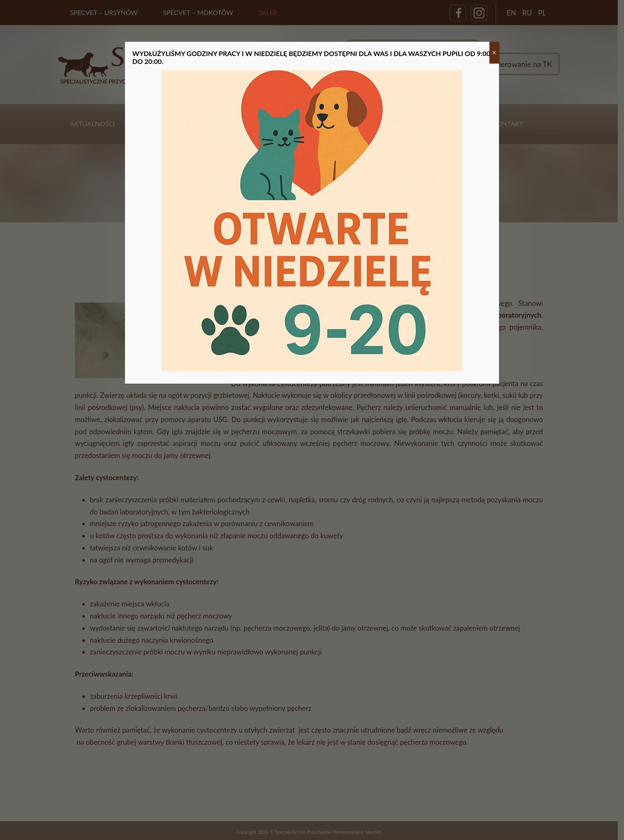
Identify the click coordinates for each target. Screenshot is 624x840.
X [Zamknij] (494, 52)
